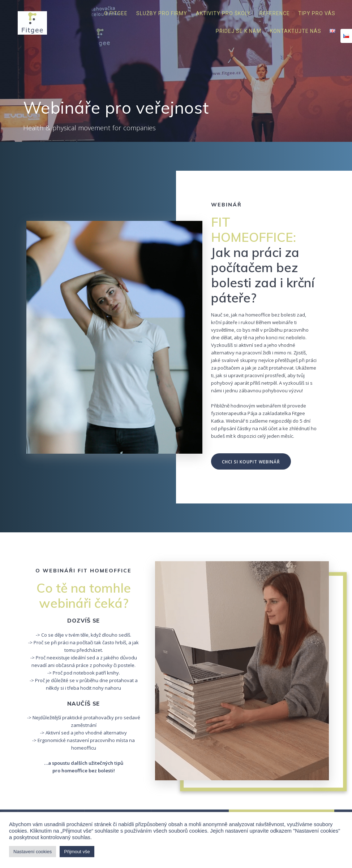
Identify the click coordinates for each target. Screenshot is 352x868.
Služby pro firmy (162, 13)
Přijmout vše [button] (77, 852)
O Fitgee (116, 13)
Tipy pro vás (317, 13)
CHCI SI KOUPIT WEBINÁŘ (251, 462)
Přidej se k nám (239, 31)
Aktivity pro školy (223, 13)
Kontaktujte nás (296, 31)
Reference (275, 13)
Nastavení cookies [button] (33, 852)
